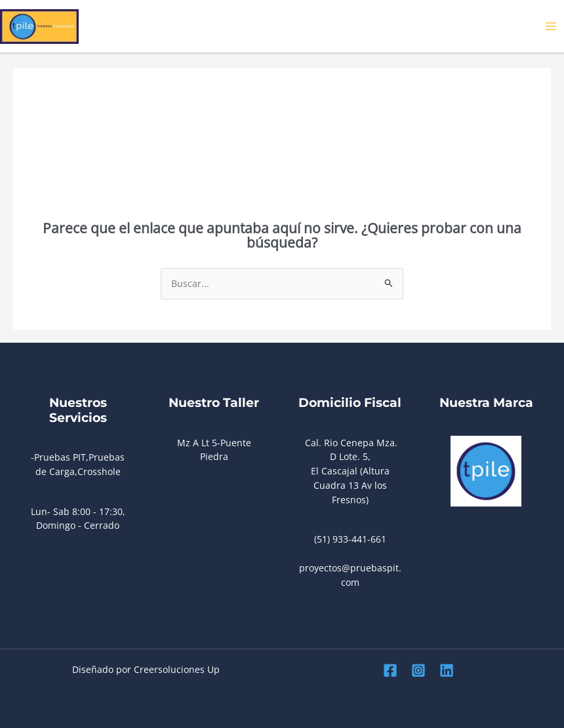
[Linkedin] (447, 670)
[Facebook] (390, 670)
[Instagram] (418, 670)
